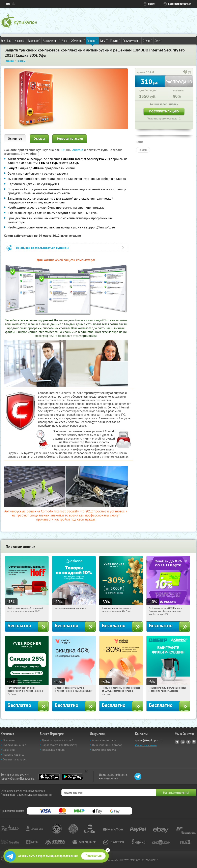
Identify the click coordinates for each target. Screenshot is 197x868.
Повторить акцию (164, 111)
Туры (104, 40)
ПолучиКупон (131, 40)
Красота (20, 40)
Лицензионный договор (107, 745)
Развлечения (51, 40)
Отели (147, 40)
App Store (49, 777)
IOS (63, 150)
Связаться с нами (146, 745)
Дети (158, 40)
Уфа (8, 4)
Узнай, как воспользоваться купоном (42, 248)
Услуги (115, 40)
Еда (10, 40)
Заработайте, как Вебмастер (60, 745)
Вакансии (9, 750)
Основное (15, 139)
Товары (92, 40)
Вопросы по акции (70, 139)
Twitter (188, 742)
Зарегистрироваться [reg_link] (180, 4)
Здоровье (34, 40)
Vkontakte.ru (183, 742)
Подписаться (94, 856)
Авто (65, 40)
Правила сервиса (13, 755)
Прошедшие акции (54, 750)
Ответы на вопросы (15, 759)
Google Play (72, 777)
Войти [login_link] (152, 4)
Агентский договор (104, 740)
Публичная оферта (104, 750)
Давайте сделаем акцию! (57, 740)
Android (78, 150)
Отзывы (39, 139)
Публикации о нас (14, 745)
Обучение (78, 40)
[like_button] (185, 72)
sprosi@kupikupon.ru (149, 740)
